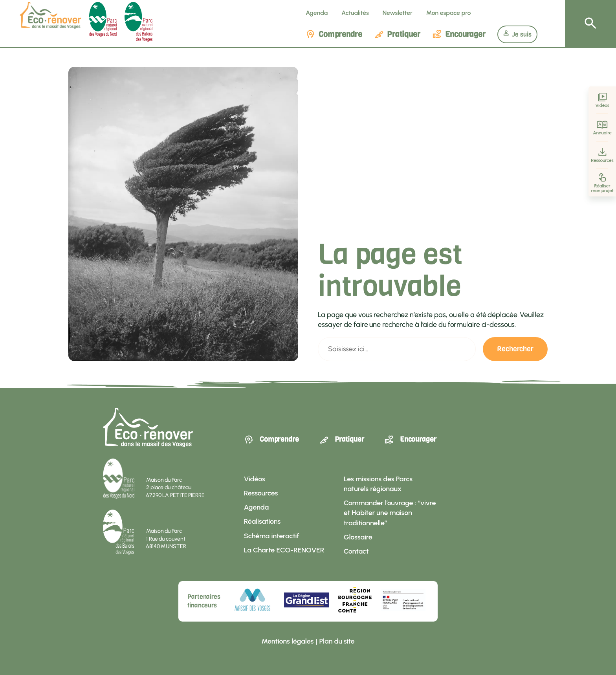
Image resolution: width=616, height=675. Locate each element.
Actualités (355, 13)
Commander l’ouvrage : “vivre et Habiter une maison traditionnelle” (390, 513)
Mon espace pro (448, 13)
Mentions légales (287, 641)
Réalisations (262, 521)
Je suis (517, 34)
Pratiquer (397, 34)
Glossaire (358, 537)
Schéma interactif (272, 536)
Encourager (459, 34)
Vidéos (602, 100)
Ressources (602, 155)
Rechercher (515, 349)
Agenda (317, 13)
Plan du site (337, 641)
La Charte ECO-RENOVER (284, 550)
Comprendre (334, 34)
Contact (356, 551)
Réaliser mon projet (602, 183)
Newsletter (398, 13)
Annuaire (602, 128)
